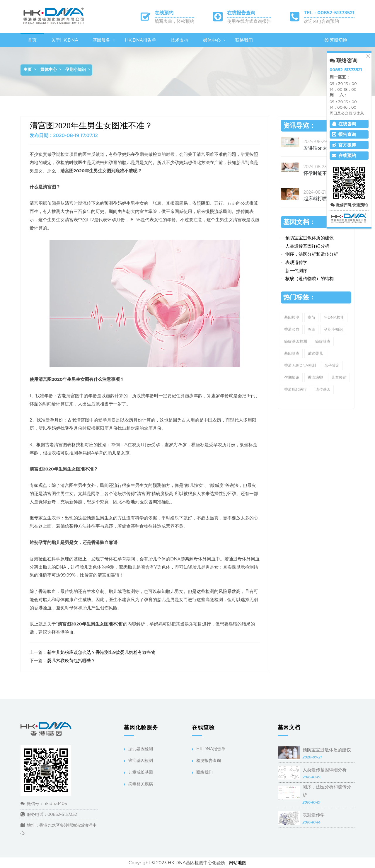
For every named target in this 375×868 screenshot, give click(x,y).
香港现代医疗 (296, 389)
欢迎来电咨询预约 (321, 21)
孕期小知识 (76, 69)
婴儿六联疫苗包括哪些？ (71, 660)
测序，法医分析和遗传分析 (312, 254)
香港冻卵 (315, 377)
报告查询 (344, 134)
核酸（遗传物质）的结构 (310, 278)
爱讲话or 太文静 (320, 148)
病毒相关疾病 (141, 784)
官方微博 (344, 145)
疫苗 (311, 317)
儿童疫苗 (339, 377)
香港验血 (292, 329)
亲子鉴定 (332, 365)
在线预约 (164, 13)
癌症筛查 (323, 341)
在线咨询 (344, 124)
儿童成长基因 (141, 772)
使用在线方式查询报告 (249, 21)
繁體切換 (336, 40)
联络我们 (244, 40)
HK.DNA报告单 (140, 40)
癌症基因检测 (296, 341)
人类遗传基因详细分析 (307, 246)
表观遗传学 (296, 262)
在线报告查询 (241, 13)
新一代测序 (296, 271)
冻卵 (311, 329)
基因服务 (101, 40)
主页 (28, 69)
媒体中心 (212, 40)
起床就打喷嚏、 (320, 198)
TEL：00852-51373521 (329, 13)
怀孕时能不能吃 (320, 173)
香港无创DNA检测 (300, 365)
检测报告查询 (209, 760)
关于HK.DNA (65, 40)
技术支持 (180, 40)
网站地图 (238, 863)
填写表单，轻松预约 (174, 21)
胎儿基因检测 (141, 749)
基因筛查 (292, 353)
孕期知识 (292, 377)
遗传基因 (323, 389)
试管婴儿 (315, 353)
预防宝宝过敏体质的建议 (310, 238)
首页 (32, 40)
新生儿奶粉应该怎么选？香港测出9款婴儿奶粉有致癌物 (101, 652)
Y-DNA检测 (334, 317)
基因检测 (292, 317)
